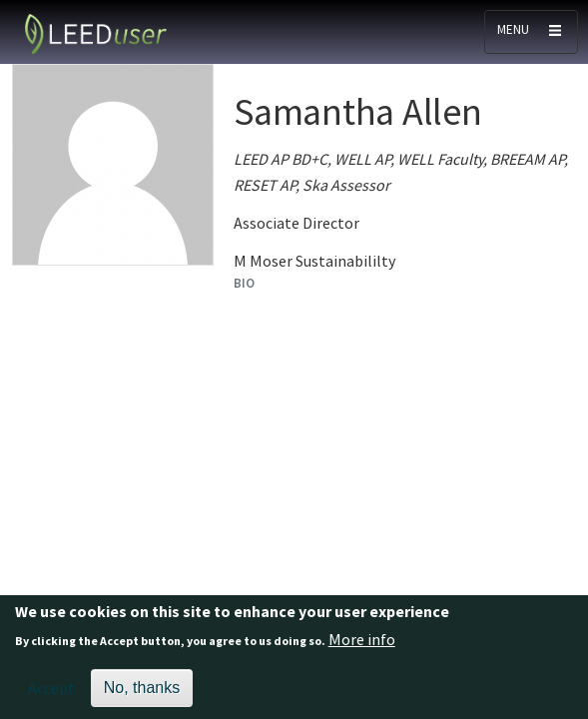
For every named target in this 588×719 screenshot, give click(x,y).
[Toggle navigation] (531, 32)
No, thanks (142, 695)
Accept (51, 695)
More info (362, 646)
